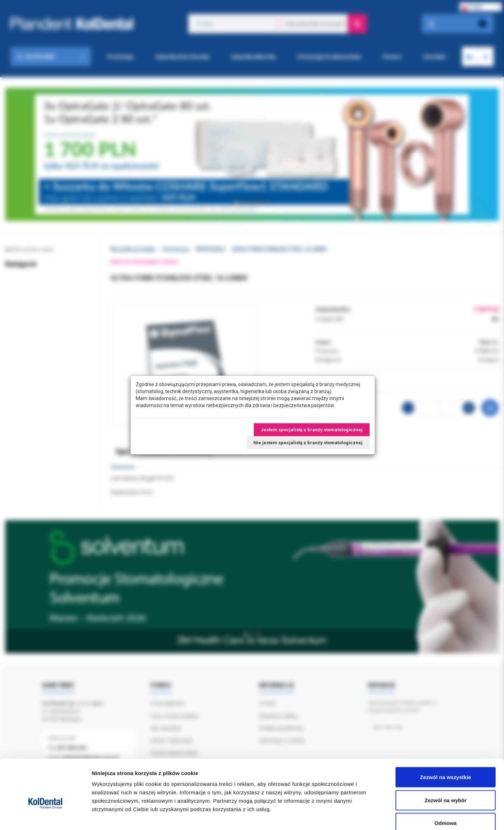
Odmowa (445, 784)
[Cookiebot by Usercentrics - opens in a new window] (45, 816)
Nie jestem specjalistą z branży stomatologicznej (308, 443)
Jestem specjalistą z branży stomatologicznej (312, 430)
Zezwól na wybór (446, 761)
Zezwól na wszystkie (446, 738)
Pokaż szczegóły (373, 816)
